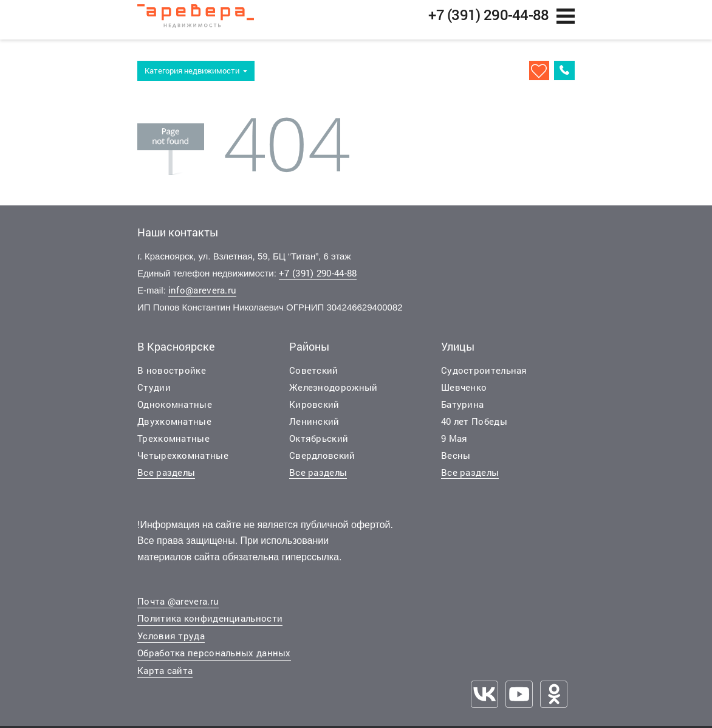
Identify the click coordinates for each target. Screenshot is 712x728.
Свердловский (322, 461)
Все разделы (166, 478)
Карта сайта (165, 677)
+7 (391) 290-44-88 (318, 280)
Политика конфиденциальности (210, 625)
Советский (314, 376)
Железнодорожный (334, 393)
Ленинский (314, 427)
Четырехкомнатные (183, 461)
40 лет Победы (474, 427)
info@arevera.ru (203, 297)
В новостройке (172, 376)
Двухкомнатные (174, 427)
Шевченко (464, 393)
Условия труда (171, 642)
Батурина (462, 410)
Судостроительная (484, 376)
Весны (456, 461)
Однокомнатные (175, 410)
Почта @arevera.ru (178, 608)
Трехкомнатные (173, 444)
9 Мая (454, 444)
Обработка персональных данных (214, 659)
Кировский (314, 410)
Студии (154, 393)
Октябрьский (319, 444)
